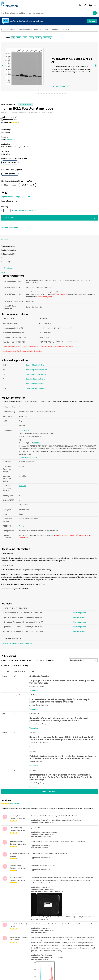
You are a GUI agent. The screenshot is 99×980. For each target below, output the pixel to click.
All (13, 38)
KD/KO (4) (14, 660)
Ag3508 (27, 430)
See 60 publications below (36, 379)
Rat (16, 666)
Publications (8, 120)
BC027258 (37, 443)
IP (25, 38)
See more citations (50, 791)
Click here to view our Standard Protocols (17, 643)
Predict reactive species (28, 457)
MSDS (3, 273)
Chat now (92, 21)
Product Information (8, 250)
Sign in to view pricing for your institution (18, 197)
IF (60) (40, 660)
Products (11, 29)
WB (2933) (24, 660)
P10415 (21, 526)
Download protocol (79, 613)
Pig (27, 666)
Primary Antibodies (24, 29)
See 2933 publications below (36, 370)
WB (18, 38)
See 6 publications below (35, 388)
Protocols (5, 258)
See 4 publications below (35, 365)
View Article (34, 690)
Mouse (11, 666)
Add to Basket (9, 218)
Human (4, 666)
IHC (31, 38)
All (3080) (5, 660)
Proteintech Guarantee (9, 227)
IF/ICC (38, 38)
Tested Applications (8, 246)
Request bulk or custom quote (26, 210)
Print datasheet (8, 268)
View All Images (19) (61, 86)
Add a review (15, 804)
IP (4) (45, 660)
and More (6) (11, 140)
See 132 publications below (36, 374)
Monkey (21, 666)
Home (4, 29)
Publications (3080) (8, 254)
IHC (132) (32, 660)
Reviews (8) (6, 122)
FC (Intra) (48, 38)
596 (20, 500)
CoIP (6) (51, 660)
